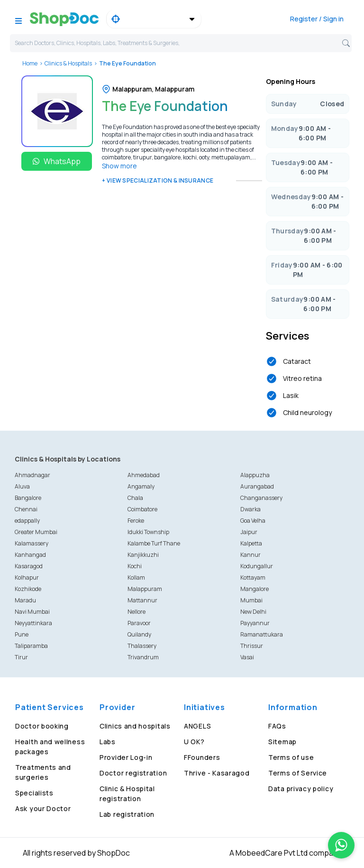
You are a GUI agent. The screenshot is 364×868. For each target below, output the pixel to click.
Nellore (136, 612)
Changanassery (261, 498)
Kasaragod (29, 566)
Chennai (26, 509)
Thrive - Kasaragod (217, 773)
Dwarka (250, 509)
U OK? (194, 742)
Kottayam (253, 577)
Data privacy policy (301, 789)
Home (30, 63)
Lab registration (127, 814)
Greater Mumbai (36, 532)
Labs (108, 742)
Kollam (136, 577)
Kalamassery (32, 543)
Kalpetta (251, 543)
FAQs (277, 726)
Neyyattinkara (33, 623)
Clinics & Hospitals (68, 63)
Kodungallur (257, 566)
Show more (119, 166)
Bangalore (28, 498)
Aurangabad (257, 486)
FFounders (202, 757)
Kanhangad (30, 555)
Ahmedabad (144, 475)
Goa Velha (253, 521)
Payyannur (255, 623)
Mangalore (255, 589)
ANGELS (197, 726)
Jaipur (249, 532)
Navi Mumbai (32, 612)
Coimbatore (142, 509)
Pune (22, 634)
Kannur (250, 555)
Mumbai (251, 600)
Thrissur (252, 646)
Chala (135, 498)
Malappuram (145, 589)
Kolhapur (27, 577)
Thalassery (142, 646)
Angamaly (141, 486)
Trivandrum (143, 657)
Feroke (136, 521)
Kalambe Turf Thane (154, 543)
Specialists (34, 793)
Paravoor (139, 623)
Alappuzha (255, 475)
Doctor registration (133, 773)
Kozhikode (28, 589)
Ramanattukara (262, 634)
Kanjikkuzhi (143, 555)
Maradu (25, 600)
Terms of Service (298, 773)
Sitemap (282, 742)
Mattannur (142, 600)
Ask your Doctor (43, 808)
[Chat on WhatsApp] (341, 845)
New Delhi (253, 612)
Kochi (135, 566)
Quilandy (139, 634)
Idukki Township (148, 532)
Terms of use (291, 757)
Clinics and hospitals (135, 726)
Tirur (21, 657)
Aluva (22, 486)
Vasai (247, 657)
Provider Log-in (126, 757)
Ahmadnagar (32, 475)
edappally (27, 521)
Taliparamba (31, 646)
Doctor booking (42, 726)
